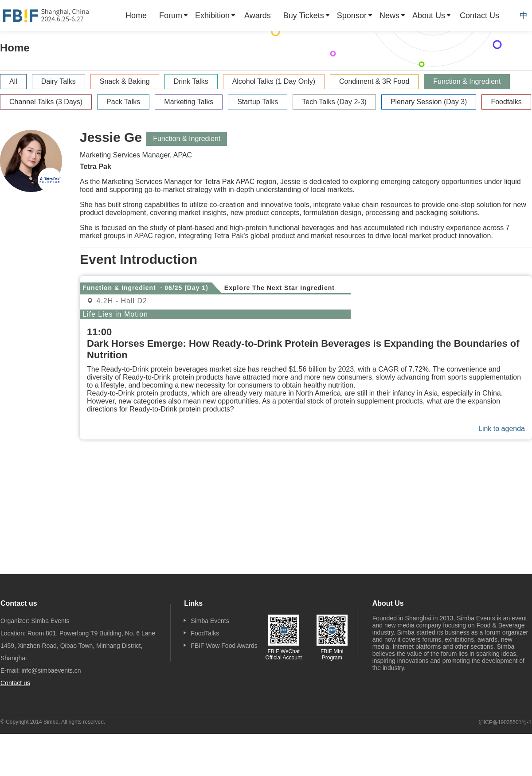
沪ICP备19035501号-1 (505, 722)
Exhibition (212, 16)
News (389, 16)
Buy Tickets (304, 16)
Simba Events (210, 621)
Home (136, 16)
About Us (429, 16)
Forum (171, 16)
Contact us (15, 683)
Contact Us (479, 16)
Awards (258, 16)
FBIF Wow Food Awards (224, 646)
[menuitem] (136, 16)
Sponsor (352, 16)
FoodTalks (205, 633)
